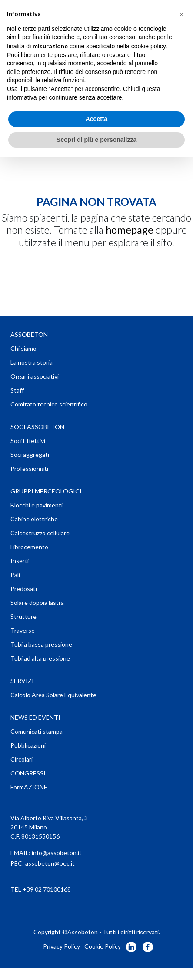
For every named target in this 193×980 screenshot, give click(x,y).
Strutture (23, 616)
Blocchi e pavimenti (37, 505)
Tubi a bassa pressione (41, 644)
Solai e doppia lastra (37, 602)
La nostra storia (32, 362)
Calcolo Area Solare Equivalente (53, 695)
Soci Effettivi (28, 441)
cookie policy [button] (148, 46)
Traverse (23, 630)
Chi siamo (23, 348)
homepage (130, 230)
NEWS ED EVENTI (35, 717)
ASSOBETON (29, 334)
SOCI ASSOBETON (37, 427)
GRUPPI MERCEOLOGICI (46, 491)
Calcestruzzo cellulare (40, 533)
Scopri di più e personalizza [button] (96, 140)
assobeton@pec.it (50, 863)
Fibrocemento (29, 547)
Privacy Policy (62, 946)
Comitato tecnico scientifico (49, 404)
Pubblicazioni (28, 745)
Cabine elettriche (34, 519)
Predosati (24, 589)
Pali (15, 575)
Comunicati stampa (37, 731)
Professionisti (29, 468)
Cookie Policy (103, 946)
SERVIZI (22, 681)
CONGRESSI (28, 773)
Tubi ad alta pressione (40, 658)
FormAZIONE (29, 787)
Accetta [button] (97, 119)
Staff (17, 390)
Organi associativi (35, 376)
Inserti (20, 561)
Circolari (22, 759)
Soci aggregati (30, 455)
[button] (182, 14)
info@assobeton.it (57, 853)
